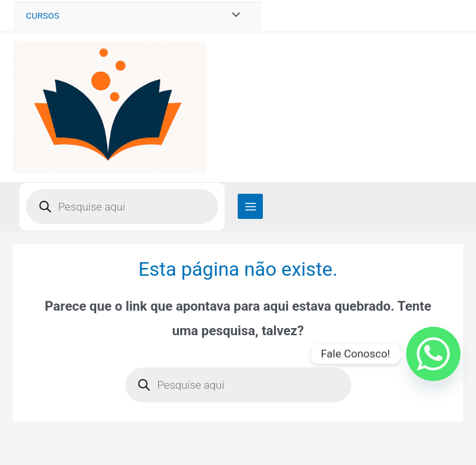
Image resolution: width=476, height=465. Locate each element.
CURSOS (43, 15)
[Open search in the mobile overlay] (122, 207)
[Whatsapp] (433, 354)
